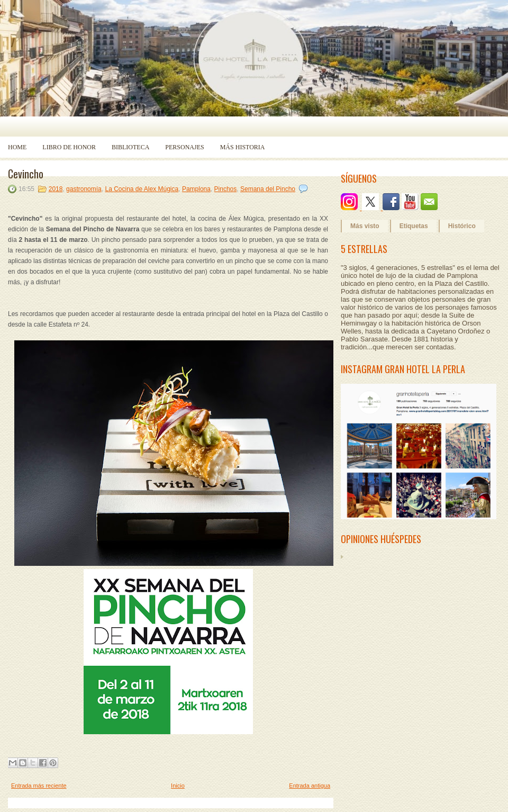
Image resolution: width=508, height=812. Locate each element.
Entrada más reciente (39, 786)
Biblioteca (130, 147)
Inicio (178, 786)
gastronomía (84, 189)
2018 (56, 189)
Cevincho (26, 174)
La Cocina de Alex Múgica (142, 189)
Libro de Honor (69, 147)
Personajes (184, 147)
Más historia (243, 147)
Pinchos (226, 189)
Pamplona (196, 189)
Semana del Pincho (268, 189)
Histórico (462, 226)
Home (17, 147)
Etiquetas (414, 226)
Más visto (365, 226)
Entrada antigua (310, 786)
